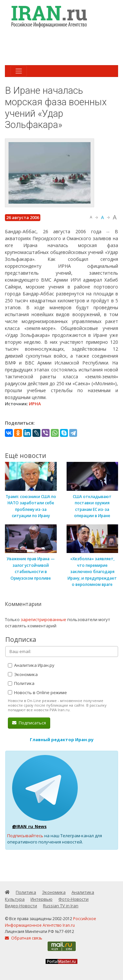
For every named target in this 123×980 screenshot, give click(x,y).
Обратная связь (24, 938)
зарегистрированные (43, 619)
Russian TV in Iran (61, 906)
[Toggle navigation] (19, 71)
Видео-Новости (21, 906)
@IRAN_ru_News (29, 826)
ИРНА (35, 404)
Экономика (23, 674)
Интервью (41, 899)
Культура (15, 899)
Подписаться (29, 723)
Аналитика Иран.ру (31, 665)
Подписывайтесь (25, 836)
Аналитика (83, 892)
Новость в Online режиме (37, 692)
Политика (21, 683)
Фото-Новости (73, 899)
